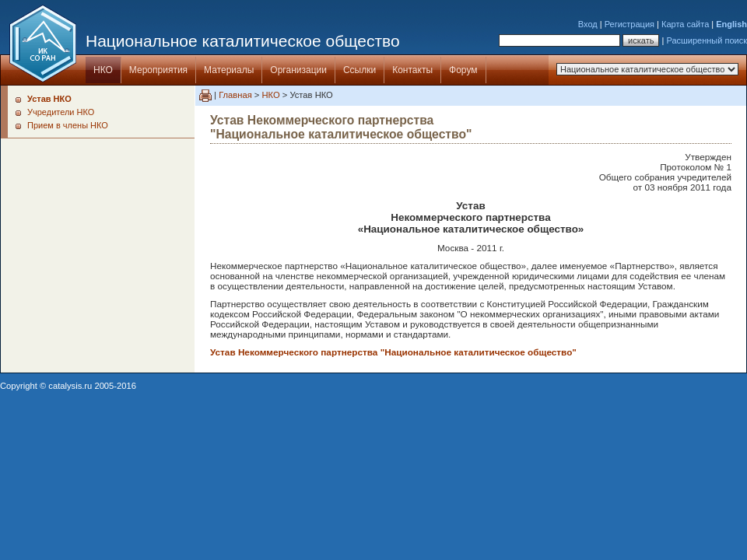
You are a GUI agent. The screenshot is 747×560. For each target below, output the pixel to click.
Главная (235, 95)
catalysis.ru (70, 386)
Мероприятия (158, 70)
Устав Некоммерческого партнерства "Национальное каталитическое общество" (393, 352)
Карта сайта (685, 24)
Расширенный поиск (707, 40)
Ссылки (359, 70)
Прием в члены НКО (68, 125)
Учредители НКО (61, 112)
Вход (588, 24)
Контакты (412, 70)
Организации (298, 70)
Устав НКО (49, 99)
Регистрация (630, 24)
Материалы (229, 70)
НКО (103, 70)
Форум (463, 70)
